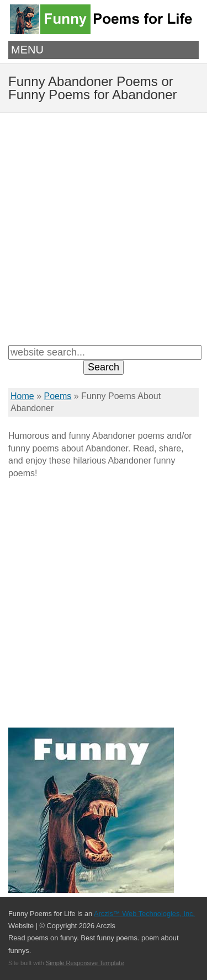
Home (22, 396)
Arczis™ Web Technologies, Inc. (144, 914)
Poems (57, 396)
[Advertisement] (104, 227)
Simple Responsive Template (85, 963)
